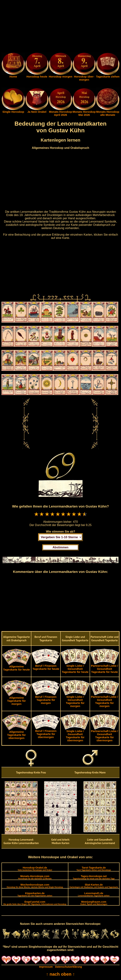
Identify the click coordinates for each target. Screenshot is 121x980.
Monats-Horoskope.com (35, 877)
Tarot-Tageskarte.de (94, 869)
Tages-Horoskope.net (94, 877)
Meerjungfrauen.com (94, 903)
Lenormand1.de (94, 894)
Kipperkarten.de (35, 894)
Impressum (46, 967)
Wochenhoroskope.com (35, 886)
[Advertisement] (60, 27)
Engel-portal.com (35, 903)
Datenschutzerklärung (69, 967)
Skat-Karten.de (94, 886)
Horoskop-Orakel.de (35, 869)
